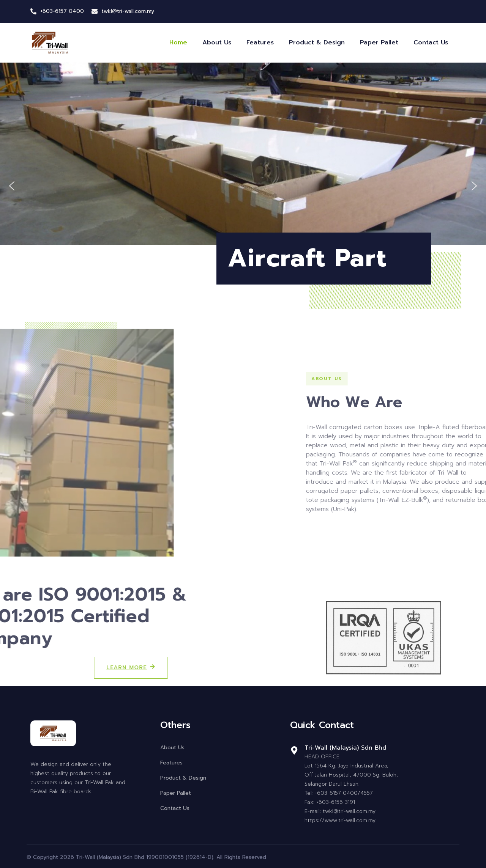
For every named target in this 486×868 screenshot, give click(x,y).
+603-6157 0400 (62, 11)
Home (178, 42)
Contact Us (431, 42)
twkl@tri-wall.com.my (128, 11)
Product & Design (317, 42)
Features (260, 42)
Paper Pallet (379, 42)
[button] (12, 186)
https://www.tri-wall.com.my (340, 820)
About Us (217, 42)
